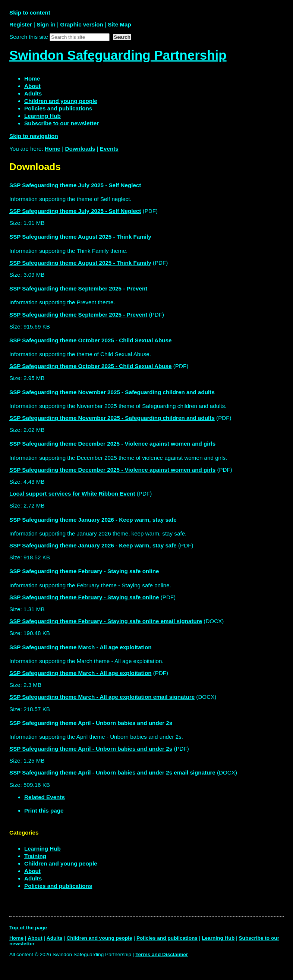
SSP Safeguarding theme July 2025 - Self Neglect (75, 211)
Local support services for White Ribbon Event (72, 494)
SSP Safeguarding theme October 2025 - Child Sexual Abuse (91, 366)
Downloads (80, 149)
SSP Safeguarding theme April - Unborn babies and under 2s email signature (112, 772)
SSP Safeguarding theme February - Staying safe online (84, 597)
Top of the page (28, 928)
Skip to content (30, 12)
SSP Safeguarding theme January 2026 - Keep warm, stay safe (93, 545)
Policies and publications (58, 886)
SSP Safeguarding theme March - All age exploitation (80, 673)
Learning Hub (42, 849)
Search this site (29, 37)
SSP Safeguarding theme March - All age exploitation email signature (102, 697)
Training (35, 856)
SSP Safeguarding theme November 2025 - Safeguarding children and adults (112, 418)
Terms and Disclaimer (162, 954)
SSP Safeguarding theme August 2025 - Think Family (80, 263)
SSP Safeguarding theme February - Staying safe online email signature (106, 621)
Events (109, 149)
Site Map (119, 24)
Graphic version (82, 24)
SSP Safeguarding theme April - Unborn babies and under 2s (91, 749)
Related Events (45, 797)
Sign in (46, 24)
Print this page (44, 811)
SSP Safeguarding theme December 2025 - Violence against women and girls (112, 470)
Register (21, 24)
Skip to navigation (34, 136)
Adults (33, 878)
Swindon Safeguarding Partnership (118, 55)
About (32, 871)
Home (53, 149)
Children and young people (61, 863)
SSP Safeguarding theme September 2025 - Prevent (78, 315)
